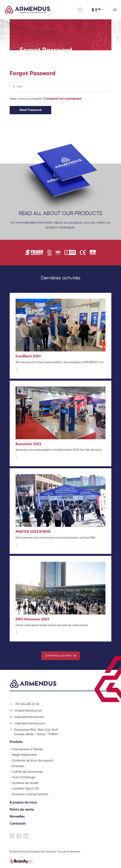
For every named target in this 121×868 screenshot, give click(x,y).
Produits (16, 742)
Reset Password (30, 110)
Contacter (18, 824)
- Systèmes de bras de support (31, 761)
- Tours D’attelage (22, 777)
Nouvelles (17, 817)
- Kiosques (17, 766)
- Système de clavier (24, 783)
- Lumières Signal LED (24, 789)
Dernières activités (61, 656)
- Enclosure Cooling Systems (29, 794)
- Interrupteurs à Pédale (26, 749)
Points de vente (22, 810)
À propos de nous (23, 803)
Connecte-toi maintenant (63, 99)
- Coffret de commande (26, 772)
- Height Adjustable (23, 755)
